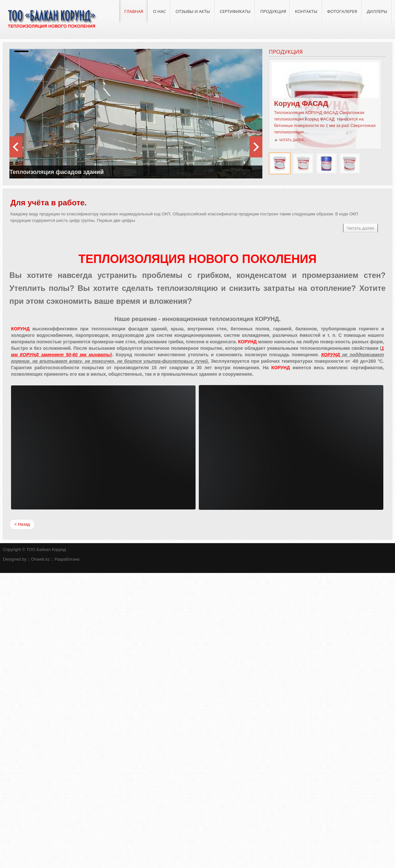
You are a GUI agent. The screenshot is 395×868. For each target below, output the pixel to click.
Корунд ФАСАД (303, 103)
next (16, 147)
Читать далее (360, 228)
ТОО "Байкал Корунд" (52, 19)
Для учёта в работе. (49, 203)
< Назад (22, 524)
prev (256, 147)
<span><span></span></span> (103, 447)
